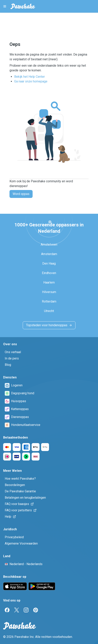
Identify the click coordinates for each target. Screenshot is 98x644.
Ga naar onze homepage (31, 81)
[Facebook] (7, 610)
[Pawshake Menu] (5, 6)
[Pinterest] (36, 610)
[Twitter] (17, 610)
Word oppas (21, 194)
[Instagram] (26, 610)
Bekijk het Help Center (30, 77)
